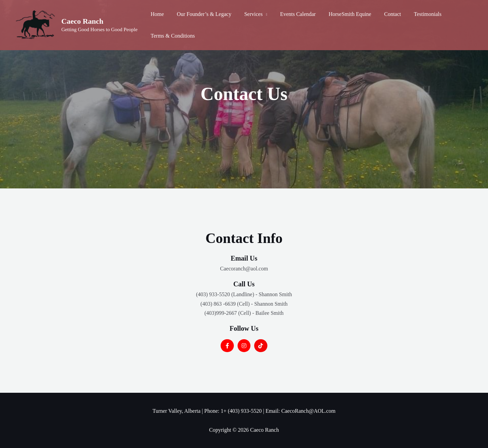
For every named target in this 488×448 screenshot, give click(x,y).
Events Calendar (291, 14)
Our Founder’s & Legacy (201, 14)
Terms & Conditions (172, 36)
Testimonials (414, 14)
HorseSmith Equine (341, 14)
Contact (381, 14)
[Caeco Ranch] (36, 25)
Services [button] (248, 14)
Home (156, 14)
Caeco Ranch (82, 21)
